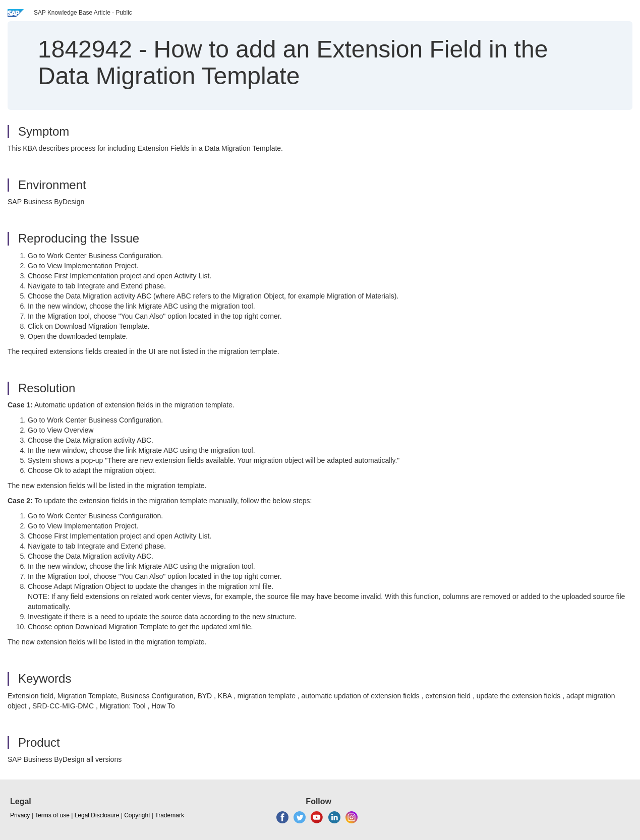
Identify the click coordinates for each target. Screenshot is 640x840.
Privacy (20, 815)
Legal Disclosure (97, 815)
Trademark (169, 815)
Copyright (137, 815)
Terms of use (52, 815)
